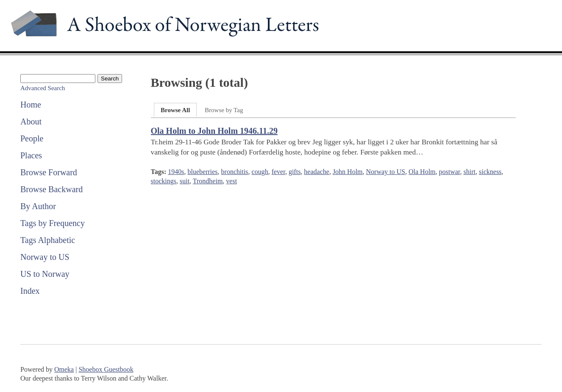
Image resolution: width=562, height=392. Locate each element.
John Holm (348, 172)
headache (317, 172)
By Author (38, 206)
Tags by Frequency (53, 223)
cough (260, 172)
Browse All (175, 110)
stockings (164, 181)
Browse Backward (51, 189)
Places (31, 155)
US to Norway (45, 274)
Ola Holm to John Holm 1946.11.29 (214, 131)
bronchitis (235, 172)
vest (231, 181)
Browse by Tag (224, 110)
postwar (450, 172)
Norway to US (45, 257)
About (31, 121)
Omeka (64, 369)
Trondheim (208, 181)
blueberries (203, 172)
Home (31, 105)
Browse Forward (49, 172)
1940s (176, 172)
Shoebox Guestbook (106, 369)
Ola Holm (422, 172)
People (32, 138)
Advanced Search (43, 88)
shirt (470, 172)
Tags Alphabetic (48, 240)
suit (185, 181)
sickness (490, 172)
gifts (295, 172)
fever (278, 172)
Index (30, 291)
